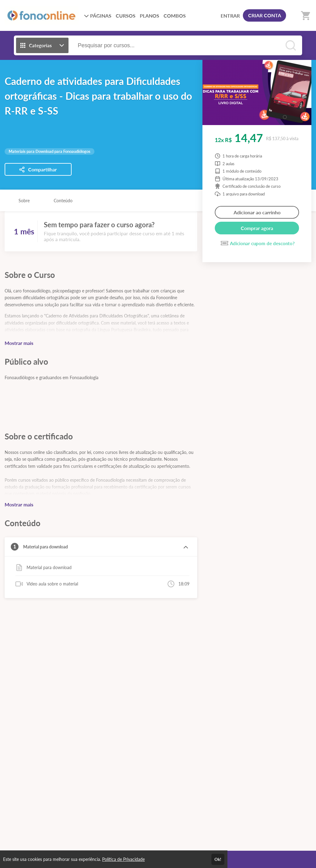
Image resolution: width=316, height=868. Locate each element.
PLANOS (150, 16)
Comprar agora (257, 228)
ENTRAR (230, 16)
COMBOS (175, 16)
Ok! (218, 859)
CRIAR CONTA (265, 15)
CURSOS (126, 16)
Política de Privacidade (123, 859)
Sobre (24, 201)
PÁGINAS (98, 16)
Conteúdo (63, 201)
